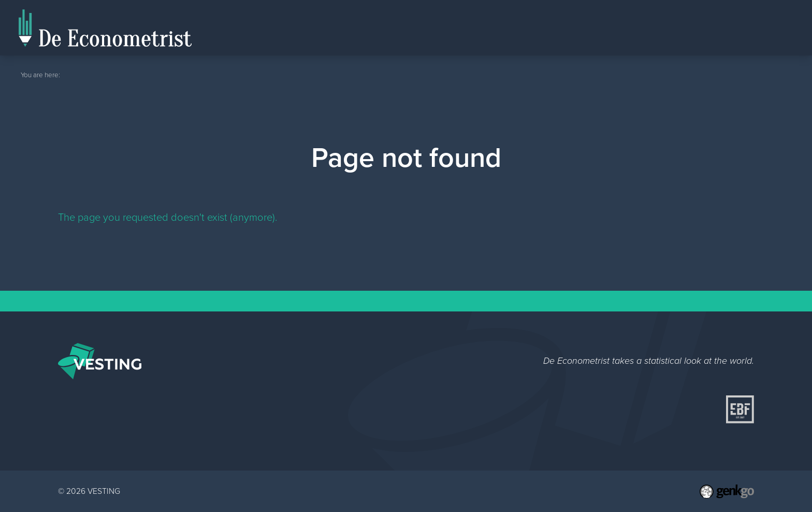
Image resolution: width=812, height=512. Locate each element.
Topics (771, 27)
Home (662, 28)
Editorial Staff (712, 27)
